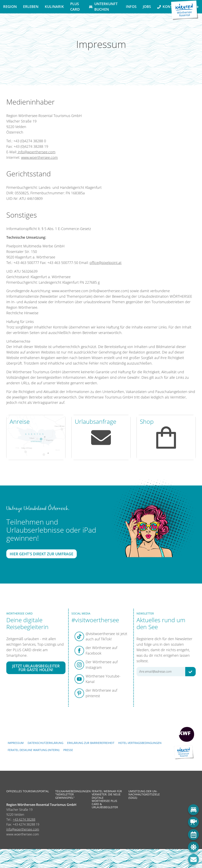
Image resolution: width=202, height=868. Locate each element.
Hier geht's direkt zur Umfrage (42, 554)
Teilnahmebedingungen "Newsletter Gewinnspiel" (71, 795)
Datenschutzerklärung (45, 743)
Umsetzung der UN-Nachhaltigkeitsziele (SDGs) (144, 795)
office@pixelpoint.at (106, 263)
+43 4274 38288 (24, 819)
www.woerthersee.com (39, 157)
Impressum (16, 743)
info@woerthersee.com (36, 152)
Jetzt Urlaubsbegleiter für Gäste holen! (36, 668)
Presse (68, 750)
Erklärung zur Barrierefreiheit (91, 743)
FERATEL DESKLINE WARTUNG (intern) (34, 750)
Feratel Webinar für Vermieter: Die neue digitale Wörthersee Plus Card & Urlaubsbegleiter (107, 799)
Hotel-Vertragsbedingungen (140, 743)
